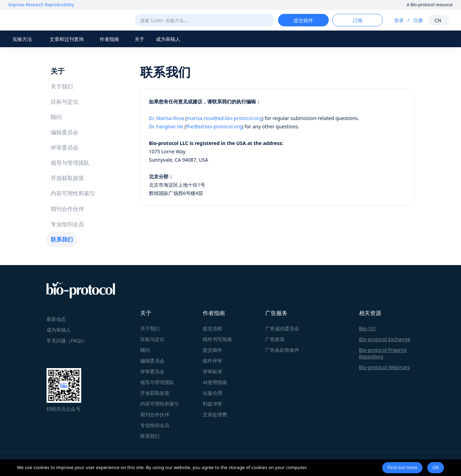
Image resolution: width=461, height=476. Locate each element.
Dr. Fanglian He (166, 126)
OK (436, 467)
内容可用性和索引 (73, 193)
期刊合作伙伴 (67, 209)
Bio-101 (368, 328)
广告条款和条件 (282, 350)
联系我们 (62, 239)
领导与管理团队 (70, 163)
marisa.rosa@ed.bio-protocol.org (224, 118)
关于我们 (62, 86)
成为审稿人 (168, 39)
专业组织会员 (67, 224)
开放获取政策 (67, 178)
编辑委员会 (65, 132)
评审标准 (212, 371)
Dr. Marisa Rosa (166, 118)
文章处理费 (215, 414)
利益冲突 (212, 404)
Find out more (402, 467)
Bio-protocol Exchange (385, 339)
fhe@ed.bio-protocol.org (214, 126)
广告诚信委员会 (282, 328)
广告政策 (275, 339)
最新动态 (56, 319)
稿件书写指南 (217, 339)
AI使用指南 (215, 382)
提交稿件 (212, 350)
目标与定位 (65, 102)
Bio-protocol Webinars (384, 367)
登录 (399, 20)
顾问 (56, 117)
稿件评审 (212, 361)
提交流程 (212, 328)
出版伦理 (212, 393)
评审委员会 (65, 147)
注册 (418, 20)
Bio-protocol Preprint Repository (383, 353)
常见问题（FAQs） (67, 341)
